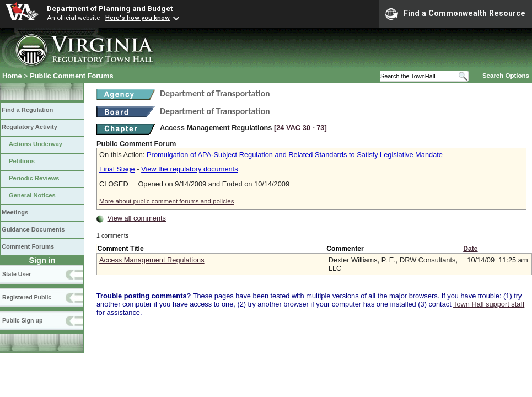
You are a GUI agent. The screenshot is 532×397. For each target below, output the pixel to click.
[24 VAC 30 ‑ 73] (300, 128)
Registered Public (27, 297)
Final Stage (117, 169)
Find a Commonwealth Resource (455, 14)
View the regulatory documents (189, 169)
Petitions (22, 161)
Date (470, 249)
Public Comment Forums (71, 76)
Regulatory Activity (29, 127)
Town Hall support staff (489, 304)
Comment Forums (28, 246)
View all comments (137, 218)
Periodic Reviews (34, 178)
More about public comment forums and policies (167, 201)
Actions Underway (36, 144)
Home (12, 76)
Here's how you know (138, 18)
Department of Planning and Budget (110, 8)
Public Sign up (22, 320)
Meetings (15, 212)
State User (17, 274)
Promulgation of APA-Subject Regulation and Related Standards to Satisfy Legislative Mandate (295, 155)
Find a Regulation (27, 110)
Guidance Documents (33, 229)
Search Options (506, 76)
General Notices (32, 195)
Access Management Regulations (152, 260)
